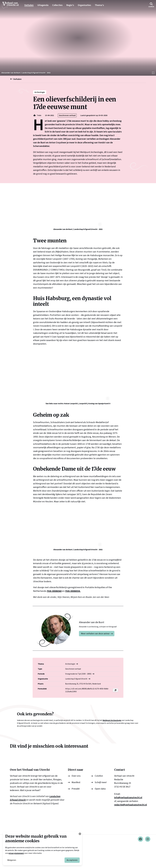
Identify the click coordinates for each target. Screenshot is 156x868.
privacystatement (16, 853)
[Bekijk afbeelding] (78, 38)
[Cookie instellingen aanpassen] (80, 834)
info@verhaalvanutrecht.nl (128, 822)
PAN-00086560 (54, 615)
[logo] (11, 5)
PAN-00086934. (73, 615)
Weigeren (12, 860)
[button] (151, 5)
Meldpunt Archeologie (112, 745)
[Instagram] (148, 863)
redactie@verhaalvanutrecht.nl (131, 829)
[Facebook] (140, 863)
